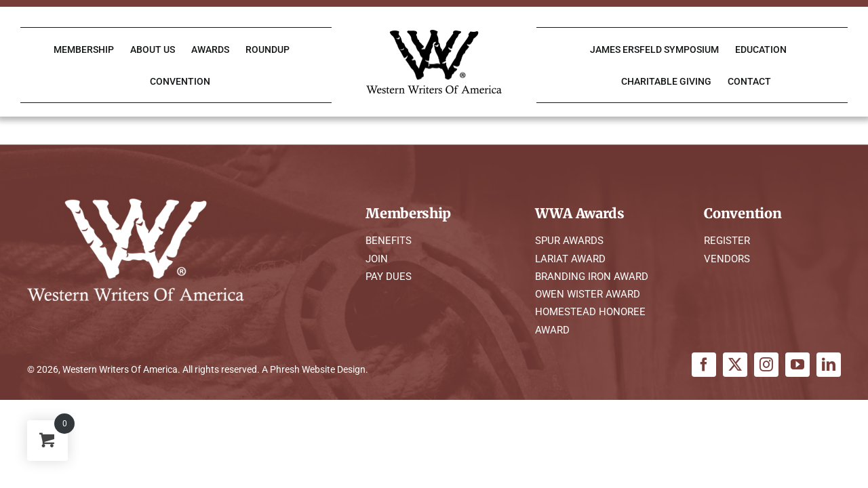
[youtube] (797, 365)
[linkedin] (829, 365)
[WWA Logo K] (434, 35)
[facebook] (704, 365)
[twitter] (735, 365)
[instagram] (766, 365)
